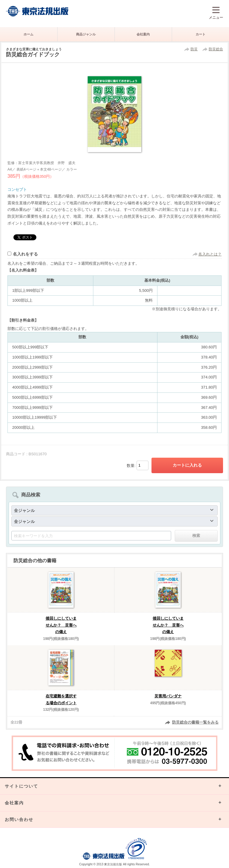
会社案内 (143, 34)
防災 (194, 49)
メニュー (216, 13)
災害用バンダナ (168, 696)
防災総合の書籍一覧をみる (195, 722)
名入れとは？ (210, 254)
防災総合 (216, 49)
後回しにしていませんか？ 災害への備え (61, 625)
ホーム (28, 34)
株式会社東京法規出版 (37, 11)
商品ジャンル (86, 34)
